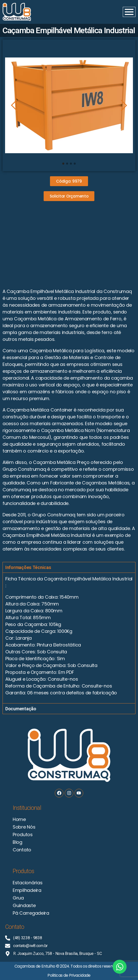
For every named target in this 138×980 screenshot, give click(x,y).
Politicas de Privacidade (69, 975)
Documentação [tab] (21, 709)
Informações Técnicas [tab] (28, 567)
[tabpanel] (69, 638)
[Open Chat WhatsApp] (120, 967)
